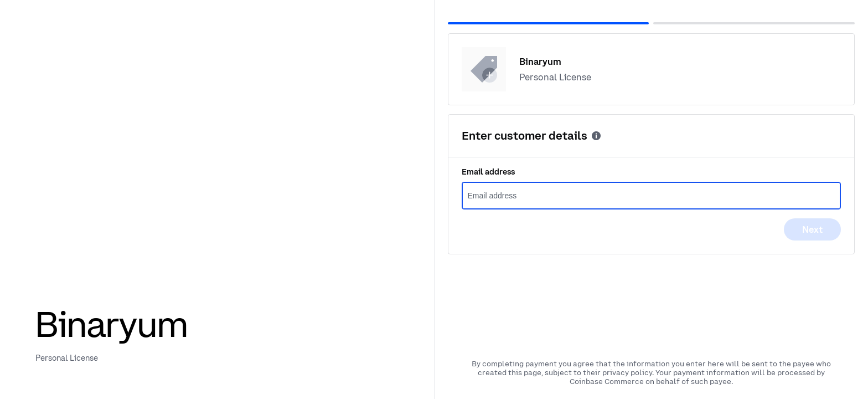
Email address (488, 172)
